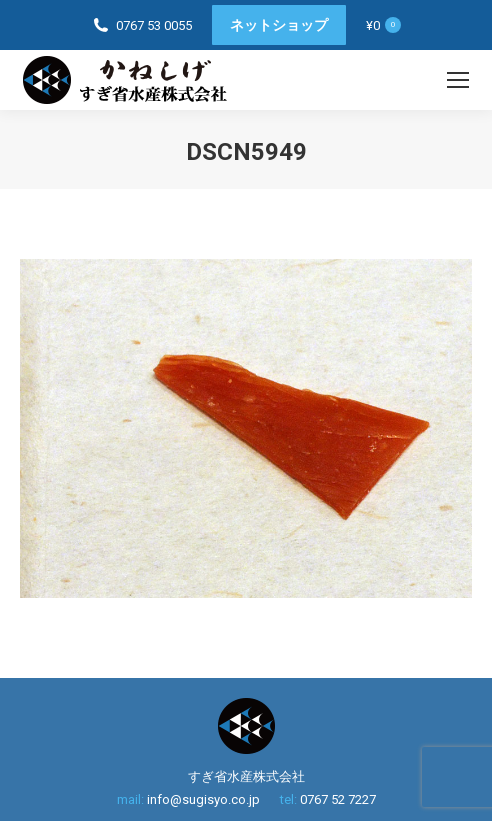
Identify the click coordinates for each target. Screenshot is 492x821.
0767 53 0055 (154, 25)
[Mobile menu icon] (458, 80)
